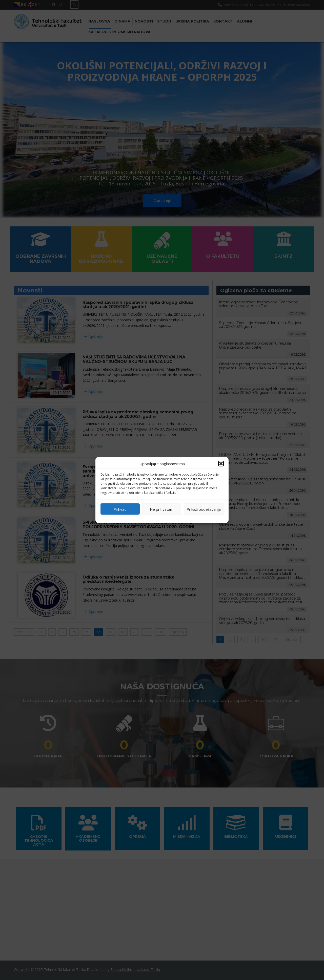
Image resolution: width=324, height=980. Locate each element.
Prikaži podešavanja (204, 509)
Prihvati (120, 509)
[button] (221, 464)
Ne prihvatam (162, 509)
